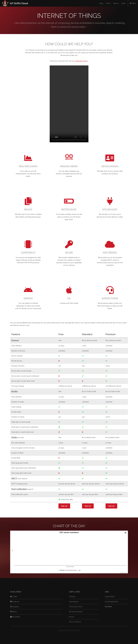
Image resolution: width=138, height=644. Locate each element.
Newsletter (15, 617)
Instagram (15, 607)
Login (123, 3)
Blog (101, 3)
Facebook (15, 602)
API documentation (76, 612)
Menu (134, 3)
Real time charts (28, 166)
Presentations (74, 602)
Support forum (110, 298)
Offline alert (110, 209)
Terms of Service (75, 622)
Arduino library (69, 166)
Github (14, 612)
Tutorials (72, 597)
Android (28, 298)
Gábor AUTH (76, 630)
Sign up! (64, 506)
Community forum (81, 61)
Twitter (14, 597)
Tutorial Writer (110, 597)
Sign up (116, 3)
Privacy (72, 617)
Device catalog (110, 166)
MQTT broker (110, 252)
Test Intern (108, 607)
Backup (28, 209)
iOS (69, 298)
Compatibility (28, 252)
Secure (69, 252)
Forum (108, 3)
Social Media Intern (111, 602)
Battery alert (69, 209)
